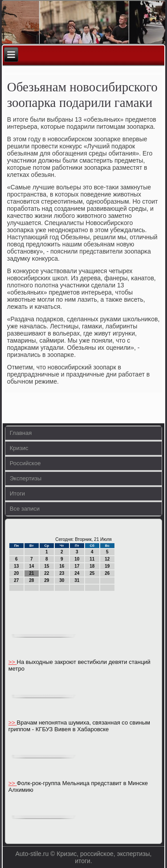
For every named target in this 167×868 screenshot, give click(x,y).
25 (92, 573)
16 (62, 566)
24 (77, 573)
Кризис (19, 448)
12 (107, 559)
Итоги (17, 493)
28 (31, 580)
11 (92, 559)
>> (13, 662)
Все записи (25, 509)
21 (31, 573)
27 (16, 580)
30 (62, 580)
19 (107, 566)
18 (92, 566)
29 (47, 580)
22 (47, 573)
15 (47, 566)
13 (16, 566)
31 (77, 580)
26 (107, 573)
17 (77, 566)
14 (31, 566)
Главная (21, 433)
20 (16, 573)
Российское (25, 463)
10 (77, 559)
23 (62, 573)
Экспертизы (26, 478)
